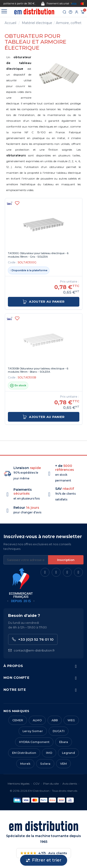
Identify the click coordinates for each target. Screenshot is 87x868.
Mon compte (16, 678)
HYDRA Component (34, 742)
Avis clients (70, 784)
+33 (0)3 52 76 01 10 (33, 639)
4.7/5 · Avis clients (44, 853)
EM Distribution (24, 753)
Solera (45, 764)
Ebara (64, 742)
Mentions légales (19, 784)
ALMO (37, 720)
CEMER (18, 720)
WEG (71, 720)
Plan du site (51, 784)
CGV (36, 784)
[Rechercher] (64, 12)
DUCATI (59, 731)
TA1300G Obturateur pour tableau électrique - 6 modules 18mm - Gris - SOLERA (38, 255)
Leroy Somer (33, 731)
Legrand (68, 753)
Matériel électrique (37, 23)
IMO (49, 753)
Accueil (10, 23)
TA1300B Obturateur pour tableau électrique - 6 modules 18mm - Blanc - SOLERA (38, 370)
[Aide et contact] (71, 12)
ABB (55, 720)
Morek (25, 764)
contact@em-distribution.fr (31, 650)
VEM (63, 764)
